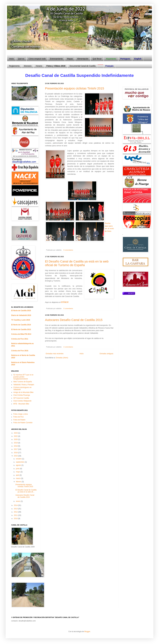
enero (18, 501)
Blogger (87, 632)
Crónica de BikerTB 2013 (21, 334)
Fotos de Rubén (19, 420)
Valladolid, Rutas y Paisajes (24, 385)
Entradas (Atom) (62, 358)
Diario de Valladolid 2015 (21, 315)
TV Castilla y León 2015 (21, 320)
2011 (16, 515)
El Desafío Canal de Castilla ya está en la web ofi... (26, 491)
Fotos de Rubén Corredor (23, 423)
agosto (19, 465)
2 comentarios (68, 347)
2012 (16, 512)
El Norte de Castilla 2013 (21, 330)
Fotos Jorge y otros (21, 414)
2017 (16, 449)
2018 (16, 446)
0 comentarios (68, 250)
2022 (16, 436)
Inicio (82, 354)
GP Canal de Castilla (21, 398)
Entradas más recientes (55, 354)
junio (18, 469)
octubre (19, 459)
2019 (16, 443)
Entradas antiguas (106, 354)
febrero (19, 482)
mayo (18, 472)
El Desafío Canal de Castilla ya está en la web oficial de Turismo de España (77, 263)
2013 (16, 509)
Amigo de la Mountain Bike (23, 392)
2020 (16, 439)
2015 (16, 456)
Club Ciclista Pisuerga (22, 395)
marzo (19, 478)
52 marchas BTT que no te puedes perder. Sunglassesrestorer (23, 377)
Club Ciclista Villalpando (22, 401)
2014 (16, 505)
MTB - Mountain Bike (21, 404)
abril (18, 475)
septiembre (20, 462)
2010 (16, 519)
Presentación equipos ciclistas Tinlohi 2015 (75, 88)
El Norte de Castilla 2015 (21, 311)
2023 (16, 433)
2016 (16, 453)
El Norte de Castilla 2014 (21, 325)
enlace (65, 302)
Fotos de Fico (19, 417)
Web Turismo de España (23, 382)
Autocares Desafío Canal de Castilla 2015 (74, 320)
